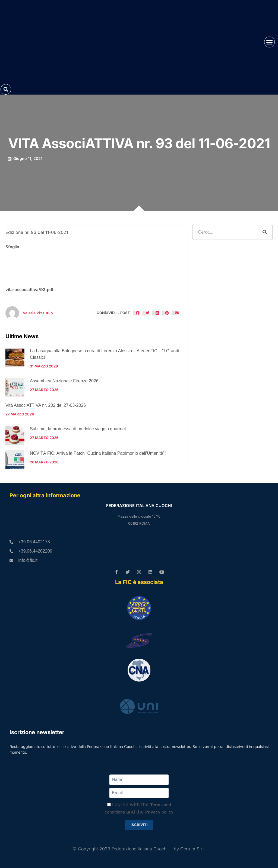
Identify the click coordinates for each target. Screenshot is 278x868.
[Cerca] (265, 232)
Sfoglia (12, 247)
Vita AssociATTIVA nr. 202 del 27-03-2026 (46, 405)
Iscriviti (139, 825)
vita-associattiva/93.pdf (29, 290)
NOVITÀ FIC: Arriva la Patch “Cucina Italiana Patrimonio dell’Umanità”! (98, 453)
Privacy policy (159, 812)
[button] (270, 42)
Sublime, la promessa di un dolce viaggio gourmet (78, 429)
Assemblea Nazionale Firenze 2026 (64, 381)
